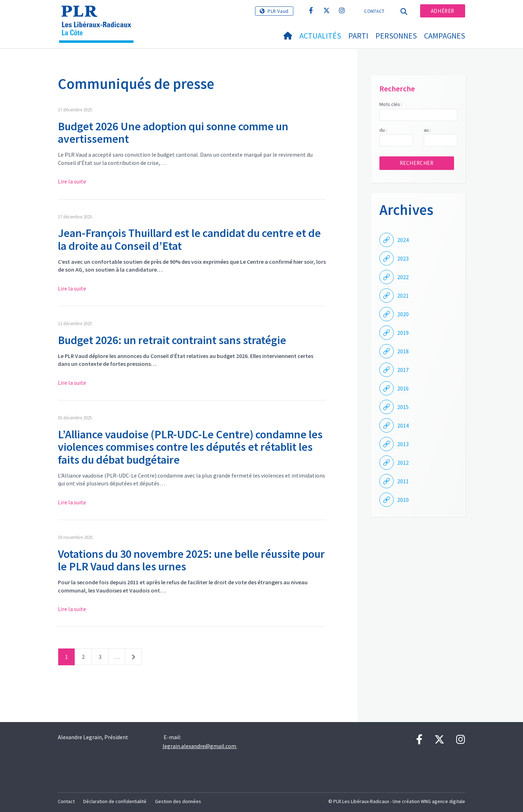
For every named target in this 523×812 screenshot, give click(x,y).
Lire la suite (72, 181)
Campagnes (445, 36)
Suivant (133, 658)
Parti (358, 36)
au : (427, 130)
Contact (374, 11)
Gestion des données (178, 801)
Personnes (396, 36)
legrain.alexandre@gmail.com (200, 746)
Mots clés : (391, 104)
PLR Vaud (278, 11)
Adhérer (443, 11)
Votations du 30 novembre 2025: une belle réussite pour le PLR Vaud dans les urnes (191, 560)
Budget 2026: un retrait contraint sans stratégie (172, 340)
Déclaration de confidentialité (115, 801)
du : (383, 130)
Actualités (320, 36)
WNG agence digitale (443, 801)
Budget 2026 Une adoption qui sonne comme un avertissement (173, 133)
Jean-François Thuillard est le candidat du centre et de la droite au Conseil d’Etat (189, 239)
